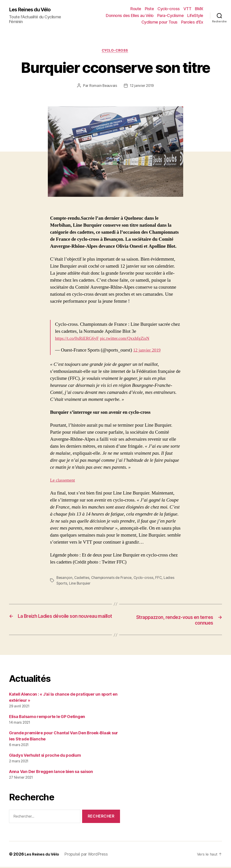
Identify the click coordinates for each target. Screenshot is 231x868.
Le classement (64, 481)
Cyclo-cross (169, 9)
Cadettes (83, 578)
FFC (161, 578)
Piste (149, 9)
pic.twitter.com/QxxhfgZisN (131, 339)
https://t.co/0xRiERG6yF (79, 339)
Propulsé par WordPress (88, 855)
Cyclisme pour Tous (159, 22)
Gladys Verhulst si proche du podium (45, 757)
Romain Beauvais (103, 86)
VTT (187, 9)
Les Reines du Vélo (32, 10)
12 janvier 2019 (142, 86)
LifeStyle (195, 15)
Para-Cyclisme (171, 15)
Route (136, 9)
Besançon (65, 578)
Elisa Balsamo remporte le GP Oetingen (47, 718)
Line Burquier (81, 584)
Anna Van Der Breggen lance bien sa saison (51, 773)
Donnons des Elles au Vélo (130, 15)
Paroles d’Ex (192, 22)
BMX (199, 9)
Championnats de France (113, 578)
